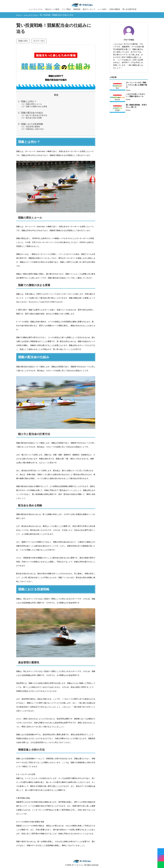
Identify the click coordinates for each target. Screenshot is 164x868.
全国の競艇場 (115, 9)
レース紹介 (102, 9)
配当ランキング (89, 9)
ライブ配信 (66, 9)
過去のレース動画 (52, 9)
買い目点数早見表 (129, 9)
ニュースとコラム (36, 9)
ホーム (19, 15)
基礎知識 (77, 9)
